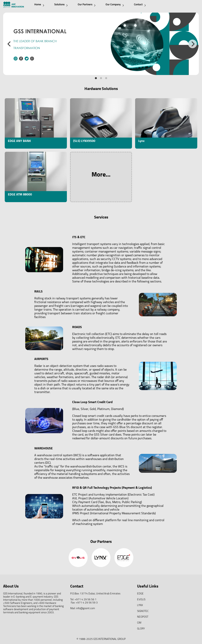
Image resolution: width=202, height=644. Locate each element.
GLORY (141, 629)
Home (39, 5)
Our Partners (87, 5)
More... (101, 175)
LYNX (140, 605)
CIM (139, 623)
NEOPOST (143, 617)
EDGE (140, 594)
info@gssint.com (86, 608)
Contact (140, 5)
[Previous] (9, 44)
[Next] (193, 44)
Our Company (115, 5)
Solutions (61, 5)
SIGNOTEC (143, 611)
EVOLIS (141, 600)
